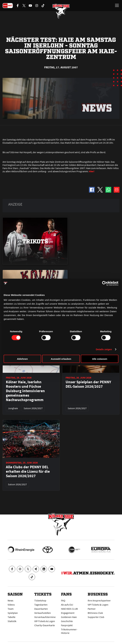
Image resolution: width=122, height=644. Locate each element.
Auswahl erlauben (61, 359)
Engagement (68, 613)
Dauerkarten (41, 609)
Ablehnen (22, 359)
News (10, 600)
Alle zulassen (100, 359)
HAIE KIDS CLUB (69, 609)
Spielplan (13, 613)
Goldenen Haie (69, 617)
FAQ (63, 600)
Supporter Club (96, 617)
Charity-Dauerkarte (45, 625)
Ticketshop (40, 600)
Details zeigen (104, 349)
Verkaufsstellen (43, 613)
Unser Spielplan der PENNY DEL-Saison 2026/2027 (88, 384)
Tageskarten (41, 605)
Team (11, 609)
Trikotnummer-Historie (69, 631)
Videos (11, 605)
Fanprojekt (67, 625)
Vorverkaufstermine (45, 617)
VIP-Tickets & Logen (45, 621)
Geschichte (67, 621)
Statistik (12, 621)
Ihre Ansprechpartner (99, 600)
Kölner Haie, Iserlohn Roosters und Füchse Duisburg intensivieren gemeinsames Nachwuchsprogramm (25, 391)
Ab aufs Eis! (67, 605)
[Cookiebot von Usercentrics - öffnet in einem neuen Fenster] (104, 283)
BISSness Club (95, 613)
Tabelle (12, 617)
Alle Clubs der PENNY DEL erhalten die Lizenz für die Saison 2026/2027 (28, 471)
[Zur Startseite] (61, 11)
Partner (92, 609)
